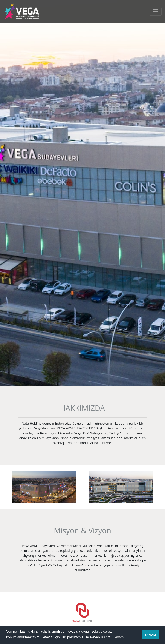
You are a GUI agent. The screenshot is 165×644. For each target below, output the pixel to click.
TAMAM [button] (150, 635)
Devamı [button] (119, 637)
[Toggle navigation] (156, 11)
